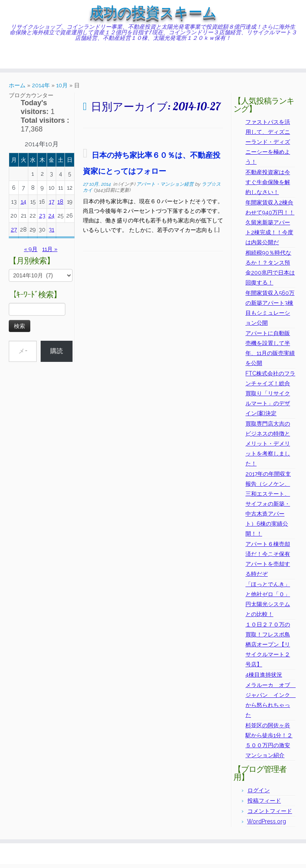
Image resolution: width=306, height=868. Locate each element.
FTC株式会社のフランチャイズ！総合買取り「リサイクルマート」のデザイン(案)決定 (270, 397)
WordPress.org (267, 825)
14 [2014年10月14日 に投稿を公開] (24, 206)
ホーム (17, 89)
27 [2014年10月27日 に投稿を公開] (14, 234)
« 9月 (31, 253)
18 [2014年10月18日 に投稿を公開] (60, 206)
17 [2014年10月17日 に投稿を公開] (52, 206)
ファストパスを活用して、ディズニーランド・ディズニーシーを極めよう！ (268, 146)
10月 (62, 89)
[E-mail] (17, 60)
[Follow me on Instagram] (32, 60)
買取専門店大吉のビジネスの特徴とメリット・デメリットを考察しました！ (268, 448)
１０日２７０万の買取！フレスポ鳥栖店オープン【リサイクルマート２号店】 (268, 648)
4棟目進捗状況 (264, 679)
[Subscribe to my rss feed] (12, 60)
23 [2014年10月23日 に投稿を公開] (42, 220)
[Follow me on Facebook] (27, 60)
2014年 (41, 89)
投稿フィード (264, 805)
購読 (57, 355)
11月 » (50, 253)
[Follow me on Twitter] (22, 60)
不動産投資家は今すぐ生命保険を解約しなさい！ (268, 186)
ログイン (259, 794)
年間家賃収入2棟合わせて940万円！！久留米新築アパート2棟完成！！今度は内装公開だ (270, 226)
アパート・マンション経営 (166, 188)
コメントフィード (270, 815)
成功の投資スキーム (153, 14)
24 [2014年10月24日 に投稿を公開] (51, 220)
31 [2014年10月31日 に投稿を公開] (51, 234)
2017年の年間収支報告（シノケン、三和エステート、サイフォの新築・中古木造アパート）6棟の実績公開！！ (268, 508)
